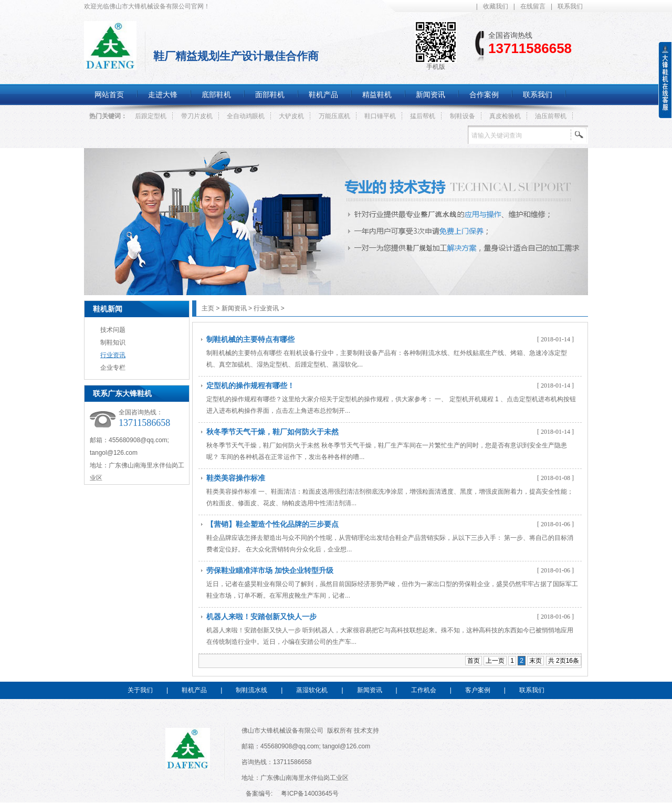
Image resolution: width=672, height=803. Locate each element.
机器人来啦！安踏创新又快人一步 (261, 617)
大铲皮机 (291, 116)
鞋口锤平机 (380, 116)
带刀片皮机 (197, 116)
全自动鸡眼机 (246, 116)
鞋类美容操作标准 (236, 478)
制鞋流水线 (251, 690)
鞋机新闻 (108, 309)
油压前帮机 (551, 116)
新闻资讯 (234, 308)
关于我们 (140, 690)
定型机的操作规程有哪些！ (250, 385)
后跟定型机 (151, 116)
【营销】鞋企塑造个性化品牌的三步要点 (272, 524)
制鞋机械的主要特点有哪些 (250, 339)
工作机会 (424, 690)
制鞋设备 (463, 116)
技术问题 (113, 330)
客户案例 (478, 690)
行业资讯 (113, 355)
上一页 (495, 661)
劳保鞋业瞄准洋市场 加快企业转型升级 (270, 570)
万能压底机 (334, 116)
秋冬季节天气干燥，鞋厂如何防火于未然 (272, 432)
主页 (208, 308)
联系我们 (570, 6)
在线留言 (533, 6)
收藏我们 (496, 6)
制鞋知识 (113, 342)
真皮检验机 (505, 116)
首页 (474, 661)
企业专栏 (113, 368)
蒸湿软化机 (312, 690)
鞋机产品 (194, 690)
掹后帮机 (423, 116)
